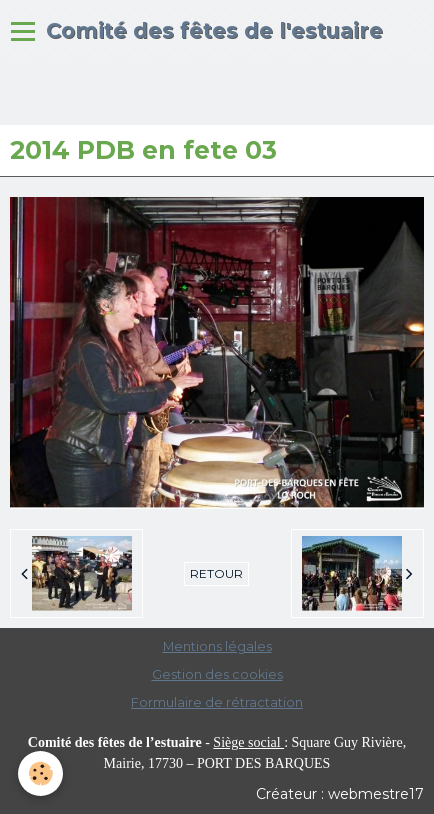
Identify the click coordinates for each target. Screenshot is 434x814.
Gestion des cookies (217, 674)
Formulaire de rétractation (217, 702)
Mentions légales (217, 646)
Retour (216, 573)
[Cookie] (40, 773)
